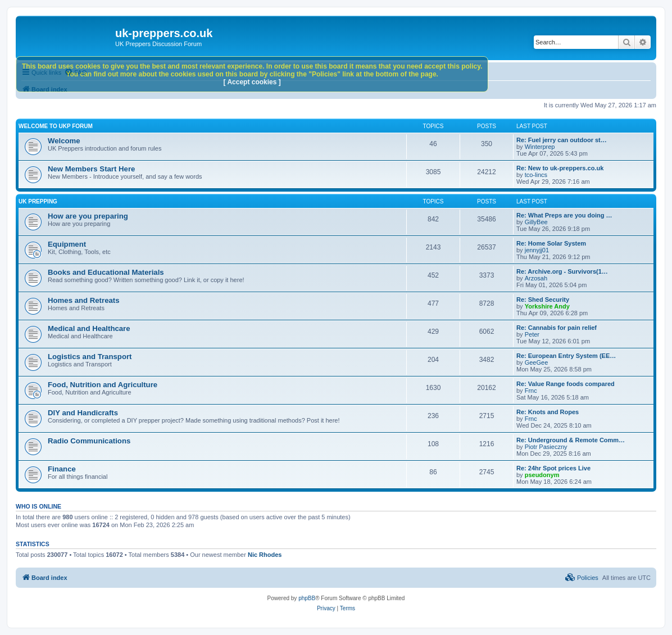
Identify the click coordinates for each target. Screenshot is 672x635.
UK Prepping (38, 201)
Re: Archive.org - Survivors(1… (562, 271)
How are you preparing (88, 216)
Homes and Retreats (84, 300)
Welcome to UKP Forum (56, 126)
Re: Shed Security (543, 300)
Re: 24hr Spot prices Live (553, 468)
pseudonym (542, 475)
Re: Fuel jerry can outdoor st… (562, 140)
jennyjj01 (537, 250)
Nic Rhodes (265, 555)
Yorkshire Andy (547, 306)
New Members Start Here (91, 169)
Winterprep (540, 147)
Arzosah (536, 278)
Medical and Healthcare (89, 328)
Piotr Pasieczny (546, 447)
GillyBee (536, 222)
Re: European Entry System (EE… (566, 356)
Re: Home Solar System (551, 243)
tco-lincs (536, 175)
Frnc (531, 391)
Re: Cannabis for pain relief (557, 328)
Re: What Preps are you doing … (564, 215)
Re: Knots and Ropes (548, 412)
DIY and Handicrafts (83, 413)
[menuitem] (582, 578)
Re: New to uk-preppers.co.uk (560, 168)
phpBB (307, 598)
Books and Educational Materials (106, 272)
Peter (532, 334)
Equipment (67, 244)
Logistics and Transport (90, 357)
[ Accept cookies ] (252, 82)
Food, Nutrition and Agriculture (103, 385)
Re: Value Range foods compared (566, 384)
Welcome (64, 141)
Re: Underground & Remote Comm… (571, 440)
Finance (62, 469)
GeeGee (537, 362)
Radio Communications (89, 441)
